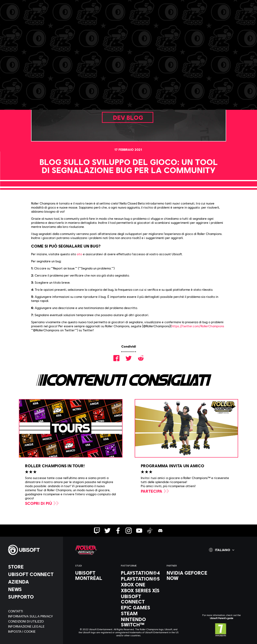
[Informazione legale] (34, 626)
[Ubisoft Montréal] (96, 575)
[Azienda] (34, 582)
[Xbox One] (142, 585)
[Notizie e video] (63, 18)
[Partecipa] (155, 491)
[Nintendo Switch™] (142, 622)
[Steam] (142, 613)
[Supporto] (34, 597)
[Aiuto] (138, 18)
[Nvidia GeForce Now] (187, 575)
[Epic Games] (142, 607)
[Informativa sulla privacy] (34, 616)
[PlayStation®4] (142, 573)
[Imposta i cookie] (22, 631)
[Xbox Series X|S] (142, 590)
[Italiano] (222, 550)
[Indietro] (31, 43)
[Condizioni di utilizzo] (34, 621)
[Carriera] (92, 18)
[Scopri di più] (42, 503)
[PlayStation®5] (142, 579)
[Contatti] (34, 611)
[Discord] (115, 18)
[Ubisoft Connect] (34, 574)
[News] (34, 589)
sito (79, 254)
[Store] (34, 567)
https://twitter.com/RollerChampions (198, 326)
